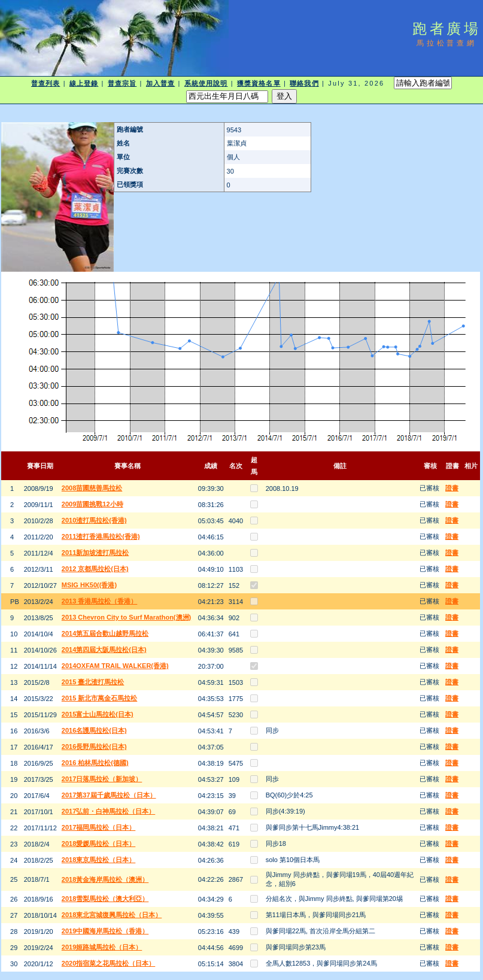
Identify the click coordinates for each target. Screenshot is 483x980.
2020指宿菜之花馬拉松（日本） (108, 963)
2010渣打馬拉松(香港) (94, 520)
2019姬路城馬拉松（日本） (102, 947)
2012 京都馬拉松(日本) (95, 569)
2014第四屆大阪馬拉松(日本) (104, 650)
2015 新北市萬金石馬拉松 (100, 698)
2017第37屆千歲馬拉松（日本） (109, 795)
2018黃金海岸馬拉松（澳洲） (105, 879)
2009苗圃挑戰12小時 (92, 504)
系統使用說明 (206, 83)
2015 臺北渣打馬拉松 (93, 682)
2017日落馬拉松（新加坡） (102, 779)
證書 (452, 488)
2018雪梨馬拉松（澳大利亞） (105, 899)
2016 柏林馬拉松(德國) (95, 763)
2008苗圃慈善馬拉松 (92, 488)
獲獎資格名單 (259, 83)
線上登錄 (84, 83)
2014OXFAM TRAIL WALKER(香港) (115, 666)
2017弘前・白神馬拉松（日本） (108, 811)
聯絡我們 (304, 83)
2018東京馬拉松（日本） (98, 860)
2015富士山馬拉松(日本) (98, 714)
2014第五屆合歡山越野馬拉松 (105, 633)
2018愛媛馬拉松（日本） (98, 844)
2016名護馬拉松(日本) (94, 730)
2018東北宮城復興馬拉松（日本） (112, 915)
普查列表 (45, 83)
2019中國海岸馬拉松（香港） (105, 931)
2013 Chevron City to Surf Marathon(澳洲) (126, 617)
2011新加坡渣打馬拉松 (95, 553)
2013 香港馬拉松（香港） (100, 601)
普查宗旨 (122, 83)
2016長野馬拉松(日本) (94, 747)
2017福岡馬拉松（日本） (98, 827)
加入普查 (160, 83)
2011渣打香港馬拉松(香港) (101, 536)
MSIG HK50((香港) (89, 585)
